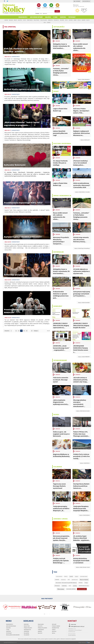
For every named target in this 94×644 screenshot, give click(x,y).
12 (19, 331)
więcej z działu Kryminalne (84, 303)
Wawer (75, 20)
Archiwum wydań (36, 17)
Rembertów (50, 20)
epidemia (66, 576)
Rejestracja (86, 1)
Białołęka (11, 20)
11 (16, 331)
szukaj (57, 11)
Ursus (66, 20)
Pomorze (57, 586)
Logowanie (77, 1)
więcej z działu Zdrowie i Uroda (83, 567)
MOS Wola (81, 583)
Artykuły (37, 13)
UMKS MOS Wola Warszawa (84, 586)
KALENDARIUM (45, 6)
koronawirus (63, 580)
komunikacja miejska (84, 576)
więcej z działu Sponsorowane (83, 411)
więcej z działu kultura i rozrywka (82, 192)
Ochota (24, 20)
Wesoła (79, 20)
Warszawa (61, 589)
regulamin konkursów (13, 635)
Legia (69, 580)
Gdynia (77, 576)
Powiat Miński (30, 20)
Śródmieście (56, 20)
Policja (86, 583)
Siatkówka (64, 586)
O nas (55, 17)
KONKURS (57, 580)
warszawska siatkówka (71, 589)
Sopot (70, 586)
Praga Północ (36, 20)
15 (27, 331)
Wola (45, 22)
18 (32, 331)
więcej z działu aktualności (84, 79)
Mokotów (20, 20)
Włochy (88, 20)
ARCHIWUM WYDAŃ (39, 6)
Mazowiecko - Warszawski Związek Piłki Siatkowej (66, 583)
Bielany (15, 20)
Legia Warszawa (75, 580)
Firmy (41, 13)
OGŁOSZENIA (51, 6)
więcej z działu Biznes (85, 463)
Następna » (36, 331)
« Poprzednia (7, 331)
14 (24, 331)
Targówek (62, 20)
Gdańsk (71, 576)
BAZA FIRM (58, 6)
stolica (75, 586)
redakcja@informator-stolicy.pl (77, 626)
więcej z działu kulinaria (84, 515)
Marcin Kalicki (84, 580)
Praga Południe (44, 20)
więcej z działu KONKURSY (84, 357)
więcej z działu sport (85, 140)
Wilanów (83, 20)
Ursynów (71, 20)
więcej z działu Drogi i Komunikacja (82, 248)
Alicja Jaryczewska (59, 576)
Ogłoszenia (45, 13)
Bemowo (6, 20)
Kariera (63, 17)
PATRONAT (72, 17)
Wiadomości (23, 17)
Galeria (48, 17)
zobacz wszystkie (82, 589)
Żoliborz (49, 22)
